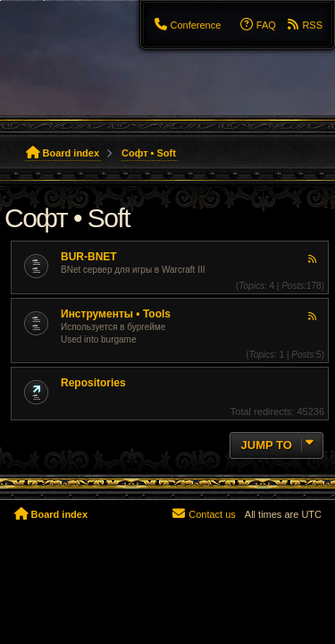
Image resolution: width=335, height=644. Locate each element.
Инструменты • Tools (116, 314)
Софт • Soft (67, 218)
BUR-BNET (89, 257)
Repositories (93, 383)
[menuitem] (187, 25)
